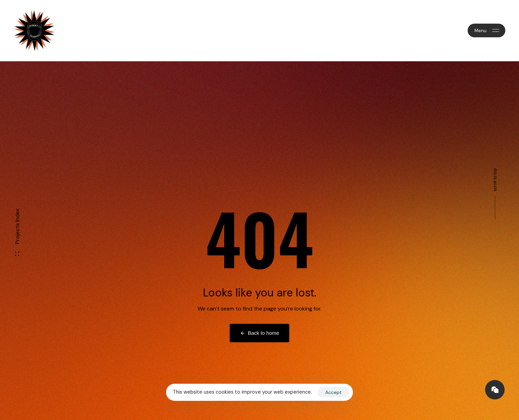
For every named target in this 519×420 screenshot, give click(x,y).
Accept (333, 392)
